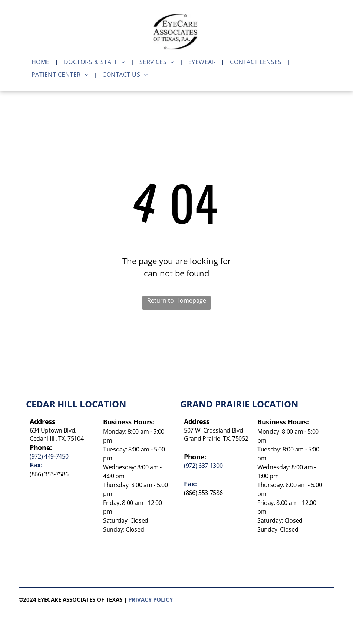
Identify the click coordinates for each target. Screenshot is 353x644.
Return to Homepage (177, 300)
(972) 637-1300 (203, 466)
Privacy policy (151, 599)
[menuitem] (42, 62)
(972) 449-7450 (49, 456)
